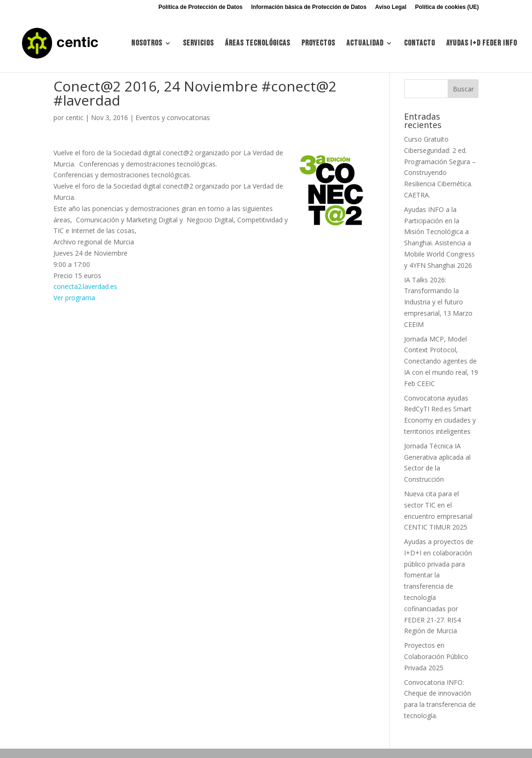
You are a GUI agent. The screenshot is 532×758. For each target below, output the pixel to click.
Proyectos (318, 44)
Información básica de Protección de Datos (309, 7)
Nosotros (147, 44)
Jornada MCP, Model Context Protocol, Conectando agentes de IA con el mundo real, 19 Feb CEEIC (441, 361)
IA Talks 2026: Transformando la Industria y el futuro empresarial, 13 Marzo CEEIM (438, 302)
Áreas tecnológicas (258, 44)
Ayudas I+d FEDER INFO (482, 44)
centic (75, 117)
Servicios (198, 44)
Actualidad (365, 44)
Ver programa (74, 298)
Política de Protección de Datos (200, 7)
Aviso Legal (391, 7)
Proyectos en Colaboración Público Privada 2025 (436, 656)
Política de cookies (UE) (447, 7)
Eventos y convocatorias (173, 117)
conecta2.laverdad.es (85, 286)
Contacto (420, 44)
